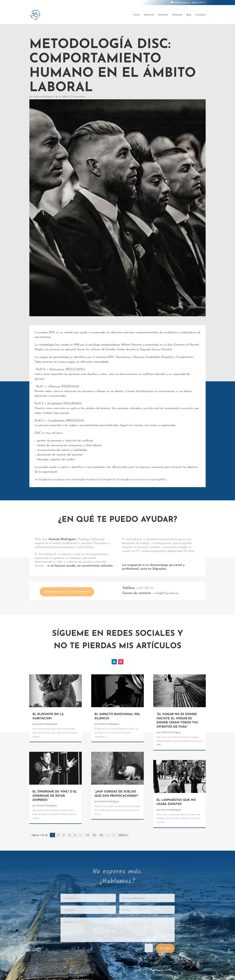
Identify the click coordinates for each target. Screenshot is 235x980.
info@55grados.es (167, 593)
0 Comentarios (78, 97)
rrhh (108, 480)
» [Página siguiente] (114, 835)
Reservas (177, 15)
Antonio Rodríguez (43, 97)
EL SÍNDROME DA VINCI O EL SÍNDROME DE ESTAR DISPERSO (55, 796)
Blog (189, 15)
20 (94, 835)
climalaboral (85, 480)
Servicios (163, 15)
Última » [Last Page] (123, 835)
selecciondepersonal (53, 480)
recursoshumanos (133, 480)
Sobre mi (149, 15)
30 (101, 835)
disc (158, 480)
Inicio (137, 15)
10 (87, 835)
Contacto (200, 15)
